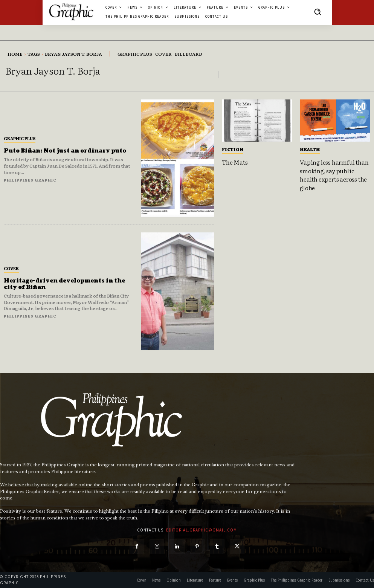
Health (310, 149)
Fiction (233, 149)
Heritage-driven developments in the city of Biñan (64, 284)
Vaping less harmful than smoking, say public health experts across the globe (334, 175)
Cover (11, 268)
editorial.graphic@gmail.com (202, 530)
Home (15, 54)
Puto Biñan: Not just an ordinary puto (65, 151)
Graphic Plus (20, 138)
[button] (318, 12)
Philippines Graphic (30, 180)
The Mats (235, 162)
